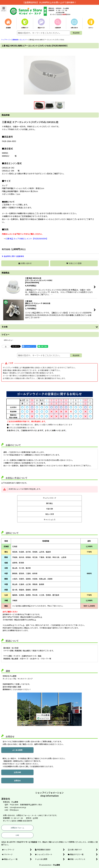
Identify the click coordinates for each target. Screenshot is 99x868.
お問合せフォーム (17, 828)
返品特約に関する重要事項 (13, 256)
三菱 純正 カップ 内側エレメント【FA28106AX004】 (27, 239)
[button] (4, 9)
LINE (17, 835)
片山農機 (56, 865)
